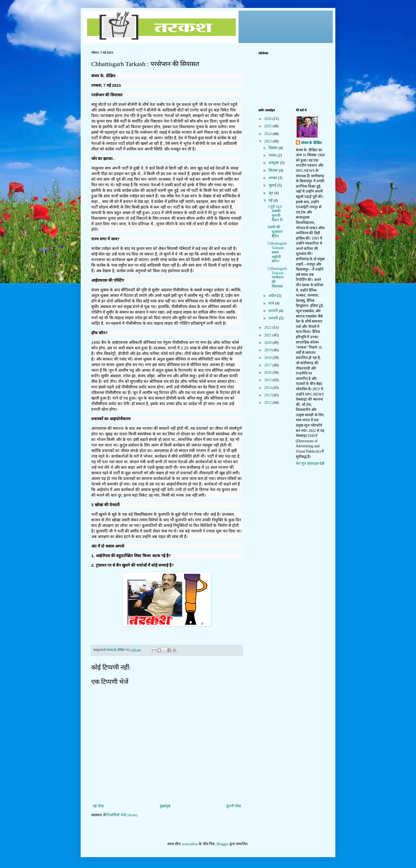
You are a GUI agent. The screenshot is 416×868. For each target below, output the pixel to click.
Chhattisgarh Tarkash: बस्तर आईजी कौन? (277, 252)
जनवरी (274, 318)
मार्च (272, 303)
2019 (268, 350)
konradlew (190, 844)
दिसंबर (274, 148)
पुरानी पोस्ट (234, 806)
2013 (268, 395)
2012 (268, 403)
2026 (268, 119)
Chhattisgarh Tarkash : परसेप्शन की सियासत (277, 277)
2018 (268, 358)
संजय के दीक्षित (311, 143)
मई (271, 200)
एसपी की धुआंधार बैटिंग (275, 232)
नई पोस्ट (98, 806)
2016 (268, 373)
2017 (268, 365)
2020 (268, 343)
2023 (268, 141)
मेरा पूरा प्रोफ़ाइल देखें (310, 464)
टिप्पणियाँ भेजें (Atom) (122, 815)
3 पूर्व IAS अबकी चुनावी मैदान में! (275, 213)
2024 (268, 134)
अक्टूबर (274, 163)
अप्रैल (273, 296)
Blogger (222, 844)
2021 (268, 335)
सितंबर (274, 170)
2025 (268, 126)
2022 (268, 327)
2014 (268, 388)
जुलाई (273, 185)
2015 (268, 380)
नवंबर (273, 155)
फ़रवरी (274, 311)
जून (271, 193)
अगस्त (273, 178)
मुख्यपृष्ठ (165, 806)
